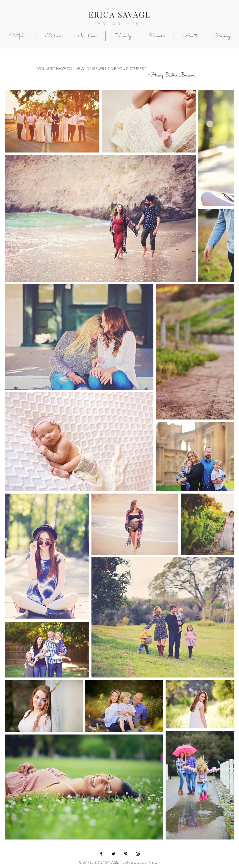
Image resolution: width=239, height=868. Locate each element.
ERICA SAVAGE (119, 14)
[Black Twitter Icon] (113, 854)
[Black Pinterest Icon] (126, 854)
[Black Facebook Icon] (101, 854)
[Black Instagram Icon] (138, 854)
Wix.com (154, 862)
